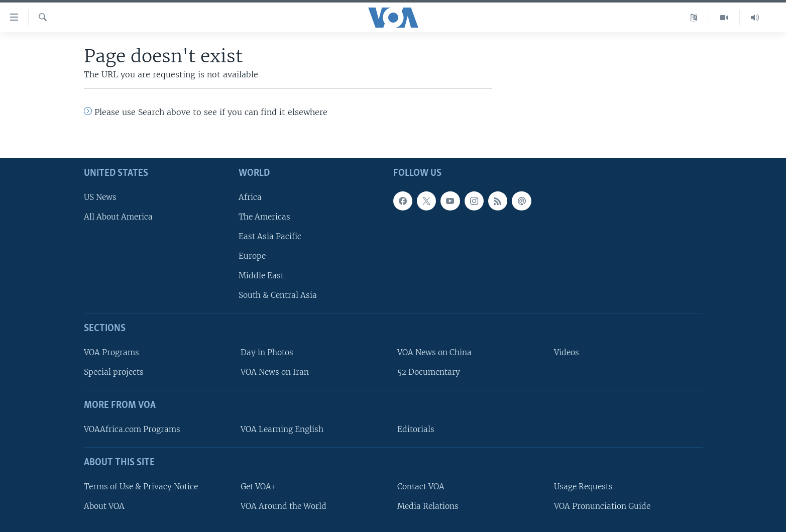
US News (100, 197)
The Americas (264, 217)
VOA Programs (111, 352)
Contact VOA (421, 487)
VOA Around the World (284, 506)
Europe (252, 256)
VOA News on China (434, 352)
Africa (250, 197)
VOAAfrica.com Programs (132, 429)
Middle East (261, 276)
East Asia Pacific (270, 236)
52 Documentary (429, 372)
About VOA (104, 506)
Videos (567, 352)
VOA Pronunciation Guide (602, 506)
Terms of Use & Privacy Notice (141, 487)
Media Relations (428, 506)
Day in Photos (267, 352)
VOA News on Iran (275, 372)
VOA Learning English (282, 429)
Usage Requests (583, 487)
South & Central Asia (278, 295)
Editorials (416, 429)
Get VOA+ (258, 487)
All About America (118, 217)
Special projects (114, 372)
